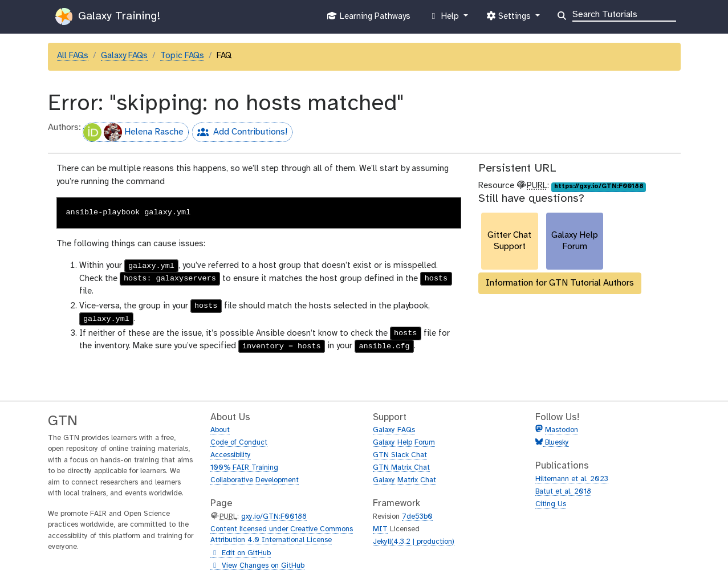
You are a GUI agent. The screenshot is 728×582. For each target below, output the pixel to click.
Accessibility (231, 455)
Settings (510, 19)
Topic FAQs (182, 56)
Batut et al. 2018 (563, 492)
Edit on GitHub (241, 553)
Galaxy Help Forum (404, 443)
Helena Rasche (133, 132)
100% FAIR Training (244, 468)
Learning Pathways (369, 19)
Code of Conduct (239, 443)
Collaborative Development (255, 480)
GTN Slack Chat (400, 455)
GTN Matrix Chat (401, 468)
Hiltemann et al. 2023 (572, 479)
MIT (380, 529)
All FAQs (73, 56)
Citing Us (551, 504)
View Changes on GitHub (257, 566)
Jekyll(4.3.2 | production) (414, 542)
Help (445, 19)
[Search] (624, 14)
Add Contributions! (240, 133)
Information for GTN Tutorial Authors (560, 283)
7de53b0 (417, 517)
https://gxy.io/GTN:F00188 (599, 186)
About (220, 430)
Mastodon (562, 430)
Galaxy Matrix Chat (404, 480)
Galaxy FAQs (124, 56)
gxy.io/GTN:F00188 (274, 517)
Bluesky (556, 443)
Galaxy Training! (108, 17)
